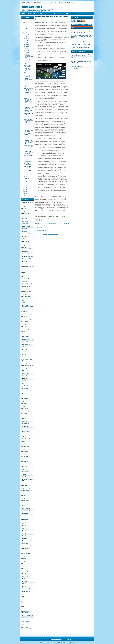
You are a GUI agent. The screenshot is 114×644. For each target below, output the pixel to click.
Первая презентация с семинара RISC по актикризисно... (29, 147)
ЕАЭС (24, 581)
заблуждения (25, 289)
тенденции (25, 211)
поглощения (25, 216)
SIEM (24, 311)
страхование (25, 488)
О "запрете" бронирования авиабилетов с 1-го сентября (28, 130)
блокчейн (25, 467)
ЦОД (23, 586)
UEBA (24, 574)
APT (23, 347)
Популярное (75, 25)
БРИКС (24, 579)
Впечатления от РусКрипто (28, 66)
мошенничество (26, 508)
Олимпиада (25, 501)
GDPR (24, 564)
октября (26, 38)
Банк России (25, 226)
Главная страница (26, 2)
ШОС (24, 609)
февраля (26, 176)
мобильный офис (26, 344)
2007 (24, 196)
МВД (23, 498)
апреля (26, 51)
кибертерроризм (26, 546)
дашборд (24, 386)
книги (24, 416)
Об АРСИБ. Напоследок (27, 164)
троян (24, 436)
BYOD (24, 349)
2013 (24, 183)
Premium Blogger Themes (64, 642)
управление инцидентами (25, 248)
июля (25, 44)
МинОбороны (25, 439)
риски (24, 316)
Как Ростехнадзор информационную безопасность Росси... (29, 121)
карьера (24, 594)
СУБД (24, 477)
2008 (24, 194)
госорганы (25, 398)
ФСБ (23, 219)
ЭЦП (23, 414)
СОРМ (24, 506)
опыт (24, 459)
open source (25, 426)
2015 (24, 33)
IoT (23, 419)
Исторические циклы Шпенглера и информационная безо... (29, 56)
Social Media (25, 424)
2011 (24, 187)
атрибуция (25, 401)
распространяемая (41, 88)
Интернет (25, 411)
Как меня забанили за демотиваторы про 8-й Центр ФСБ (28, 61)
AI (23, 449)
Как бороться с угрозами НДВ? (78, 41)
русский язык (25, 519)
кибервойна (25, 337)
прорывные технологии (28, 516)
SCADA (24, 229)
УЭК (23, 584)
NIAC (24, 596)
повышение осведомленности (26, 306)
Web (23, 371)
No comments (51, 19)
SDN (23, 601)
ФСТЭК (24, 209)
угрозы (24, 224)
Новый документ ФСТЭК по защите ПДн (80, 44)
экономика (25, 281)
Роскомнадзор (26, 259)
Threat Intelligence (26, 284)
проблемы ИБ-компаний (28, 275)
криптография (26, 241)
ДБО (23, 383)
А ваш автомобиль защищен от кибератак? (28, 89)
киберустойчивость (27, 615)
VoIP (23, 533)
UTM (23, 531)
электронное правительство (26, 628)
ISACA (24, 566)
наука (24, 294)
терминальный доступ (28, 618)
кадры (24, 469)
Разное (74, 13)
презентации (49, 21)
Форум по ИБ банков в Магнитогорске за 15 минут (29, 172)
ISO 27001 (25, 357)
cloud (24, 303)
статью (47, 102)
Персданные (41, 13)
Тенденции (67, 13)
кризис (24, 378)
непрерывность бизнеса (28, 479)
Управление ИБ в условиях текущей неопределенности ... (29, 142)
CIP (23, 561)
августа (26, 42)
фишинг (24, 558)
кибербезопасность (27, 352)
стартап (24, 409)
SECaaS (24, 571)
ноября (26, 36)
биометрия (25, 403)
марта (26, 53)
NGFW (24, 528)
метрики (24, 251)
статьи (24, 444)
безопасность (26, 589)
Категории (83, 25)
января (26, 178)
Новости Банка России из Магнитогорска (28, 168)
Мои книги (54, 2)
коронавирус (25, 548)
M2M (23, 496)
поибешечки (25, 472)
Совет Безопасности (27, 464)
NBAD (24, 421)
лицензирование (26, 319)
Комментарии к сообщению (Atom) (51, 234)
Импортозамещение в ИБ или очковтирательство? (29, 115)
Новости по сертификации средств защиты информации (28, 152)
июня (25, 46)
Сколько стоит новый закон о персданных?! (81, 47)
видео (24, 376)
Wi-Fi (24, 536)
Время (24, 606)
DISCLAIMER (68, 2)
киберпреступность (27, 366)
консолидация (26, 214)
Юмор (24, 273)
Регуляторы (50, 13)
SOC (23, 239)
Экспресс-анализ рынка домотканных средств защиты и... (28, 136)
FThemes (46, 642)
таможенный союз (27, 491)
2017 (24, 28)
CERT (24, 381)
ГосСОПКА (25, 538)
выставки (25, 221)
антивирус (25, 322)
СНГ (23, 503)
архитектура (25, 329)
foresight (24, 462)
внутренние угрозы (27, 406)
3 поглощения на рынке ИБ (28, 125)
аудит (24, 393)
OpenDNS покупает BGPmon (28, 111)
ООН (24, 474)
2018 (24, 26)
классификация (26, 391)
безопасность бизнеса (28, 269)
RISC (42, 27)
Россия (24, 231)
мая (25, 49)
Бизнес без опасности (32, 7)
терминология (26, 434)
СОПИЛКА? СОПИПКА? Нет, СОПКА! (28, 70)
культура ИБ (25, 431)
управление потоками (27, 624)
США (24, 363)
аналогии (25, 457)
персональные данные (28, 205)
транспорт (25, 621)
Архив (90, 25)
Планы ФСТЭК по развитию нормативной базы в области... (29, 107)
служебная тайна (26, 553)
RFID (24, 569)
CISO (24, 309)
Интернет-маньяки (27, 541)
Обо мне (61, 2)
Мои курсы (46, 2)
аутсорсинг (25, 334)
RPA (23, 599)
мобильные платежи (27, 551)
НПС (23, 261)
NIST (23, 368)
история (24, 388)
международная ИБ (27, 339)
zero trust (24, 604)
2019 (24, 24)
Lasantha (57, 642)
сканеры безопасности (28, 522)
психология (25, 279)
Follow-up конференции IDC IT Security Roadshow (29, 75)
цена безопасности (27, 256)
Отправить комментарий (41, 230)
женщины (25, 543)
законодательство (27, 202)
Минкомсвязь (25, 291)
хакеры (24, 342)
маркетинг (25, 373)
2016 (24, 31)
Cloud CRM (72, 642)
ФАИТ (24, 485)
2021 (24, 20)
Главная (23, 13)
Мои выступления (37, 2)
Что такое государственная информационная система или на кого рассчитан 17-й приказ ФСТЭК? (82, 37)
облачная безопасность (28, 299)
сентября (26, 40)
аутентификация (26, 314)
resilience (24, 576)
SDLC (24, 324)
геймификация (26, 296)
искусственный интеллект (26, 612)
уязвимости (25, 446)
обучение (25, 236)
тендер (24, 556)
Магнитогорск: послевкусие (27, 161)
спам (24, 441)
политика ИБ (25, 513)
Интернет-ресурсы (27, 266)
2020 (24, 22)
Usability (24, 451)
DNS (23, 526)
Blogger (69, 639)
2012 (24, 185)
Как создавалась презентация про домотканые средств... (28, 94)
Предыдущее (67, 223)
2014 (24, 181)
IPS (23, 354)
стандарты (25, 234)
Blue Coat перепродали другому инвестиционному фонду (29, 101)
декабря (26, 34)
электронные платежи (27, 359)
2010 (24, 190)
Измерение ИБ (58, 13)
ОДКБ (24, 483)
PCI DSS (24, 332)
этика (24, 493)
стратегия (25, 254)
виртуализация (26, 396)
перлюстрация (26, 511)
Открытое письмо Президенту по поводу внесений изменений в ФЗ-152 (80, 32)
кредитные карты (26, 429)
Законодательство (32, 13)
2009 (24, 192)
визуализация (26, 591)
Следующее (38, 223)
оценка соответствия (27, 244)
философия (25, 286)
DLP (23, 327)
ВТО (23, 454)
